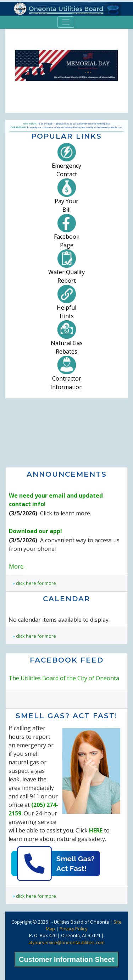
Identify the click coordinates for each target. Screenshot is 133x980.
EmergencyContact (66, 163)
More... (18, 566)
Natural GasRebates (67, 340)
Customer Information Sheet (66, 959)
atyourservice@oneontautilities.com (66, 942)
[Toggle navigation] (66, 22)
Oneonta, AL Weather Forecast (66, 432)
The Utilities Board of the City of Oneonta (64, 678)
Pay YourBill (66, 198)
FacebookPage (67, 234)
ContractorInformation (66, 376)
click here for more (36, 583)
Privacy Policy (73, 929)
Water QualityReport (66, 269)
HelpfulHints (66, 305)
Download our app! (35, 531)
